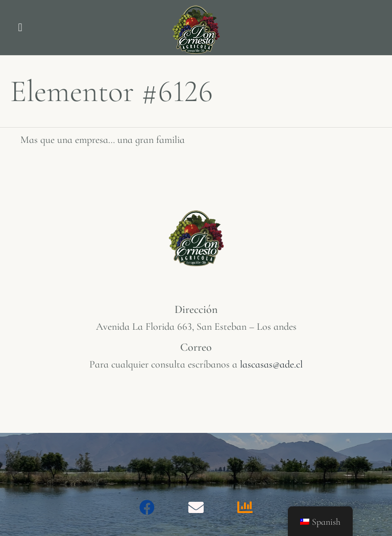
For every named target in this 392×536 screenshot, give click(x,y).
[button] (20, 28)
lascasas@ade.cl (271, 364)
